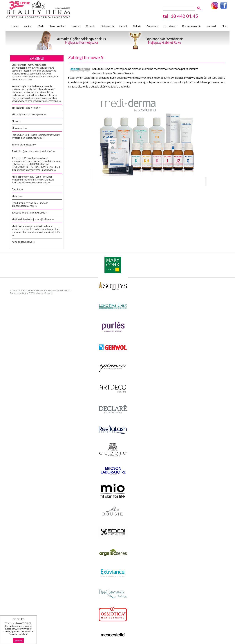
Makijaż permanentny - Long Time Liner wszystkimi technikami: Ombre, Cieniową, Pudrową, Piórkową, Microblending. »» (33, 180)
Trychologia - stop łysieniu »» (26, 108)
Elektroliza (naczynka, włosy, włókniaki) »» (33, 151)
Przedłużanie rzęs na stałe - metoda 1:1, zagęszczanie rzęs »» (30, 204)
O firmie (91, 26)
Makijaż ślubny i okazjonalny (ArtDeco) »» (33, 219)
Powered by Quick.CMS (22, 293)
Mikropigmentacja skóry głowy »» (29, 114)
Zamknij (18, 641)
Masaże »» (17, 196)
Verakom (49, 293)
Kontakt (211, 26)
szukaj (200, 8)
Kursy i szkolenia (192, 26)
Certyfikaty (170, 26)
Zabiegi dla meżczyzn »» (24, 145)
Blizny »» (16, 121)
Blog (224, 26)
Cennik (123, 26)
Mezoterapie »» (20, 128)
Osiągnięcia (107, 26)
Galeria (137, 26)
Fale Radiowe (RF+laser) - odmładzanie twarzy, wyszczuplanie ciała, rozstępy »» (36, 136)
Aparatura (152, 26)
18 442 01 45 (184, 16)
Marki (41, 26)
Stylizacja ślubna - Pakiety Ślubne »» (30, 213)
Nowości (76, 26)
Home (15, 26)
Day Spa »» (17, 189)
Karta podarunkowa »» (23, 242)
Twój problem (57, 26)
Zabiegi (28, 26)
